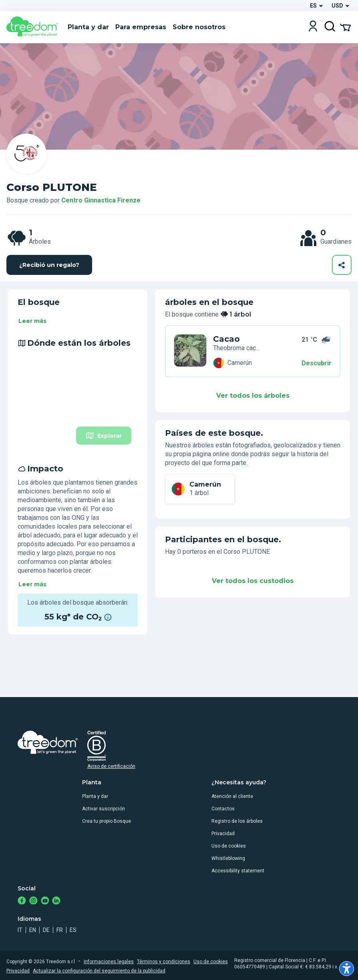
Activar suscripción (104, 809)
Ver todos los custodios (253, 581)
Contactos (223, 809)
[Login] (313, 27)
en (33, 930)
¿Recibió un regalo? (49, 265)
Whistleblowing (228, 858)
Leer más (32, 321)
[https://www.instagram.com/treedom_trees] (33, 901)
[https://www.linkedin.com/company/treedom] (56, 901)
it (20, 930)
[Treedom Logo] (34, 27)
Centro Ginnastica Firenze (101, 200)
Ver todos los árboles (253, 396)
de (46, 930)
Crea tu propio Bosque (107, 821)
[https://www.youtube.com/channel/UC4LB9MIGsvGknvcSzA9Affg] (45, 901)
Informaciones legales (109, 962)
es (73, 930)
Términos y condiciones (164, 962)
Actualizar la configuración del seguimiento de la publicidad (99, 971)
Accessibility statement (238, 871)
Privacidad (223, 834)
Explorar (104, 436)
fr (60, 930)
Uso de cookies (229, 846)
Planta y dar (95, 796)
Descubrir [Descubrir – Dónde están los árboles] (317, 363)
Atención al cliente (232, 796)
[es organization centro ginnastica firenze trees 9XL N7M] (190, 351)
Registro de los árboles (237, 821)
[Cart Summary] (345, 27)
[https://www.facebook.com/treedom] (22, 901)
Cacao (226, 339)
